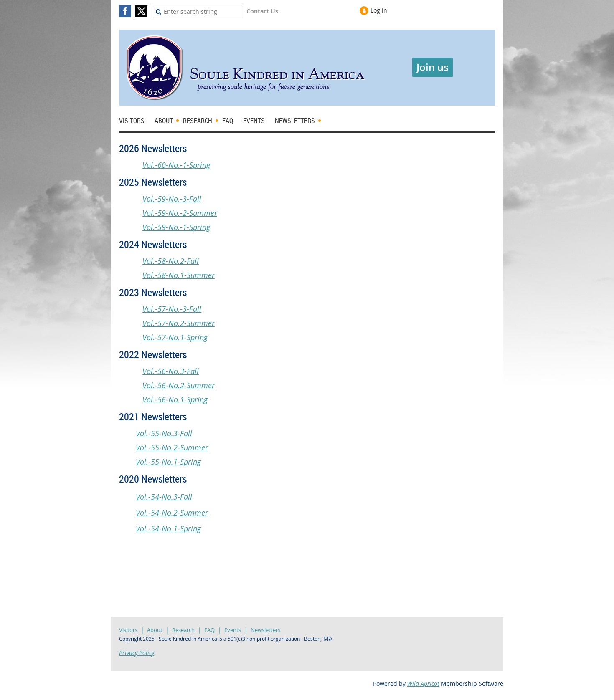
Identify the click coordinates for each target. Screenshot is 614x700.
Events (233, 630)
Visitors (128, 630)
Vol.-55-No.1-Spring (168, 462)
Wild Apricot (423, 684)
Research (183, 630)
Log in (379, 10)
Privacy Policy (137, 653)
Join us (433, 67)
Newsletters (265, 630)
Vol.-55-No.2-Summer (172, 447)
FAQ (209, 630)
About (155, 630)
